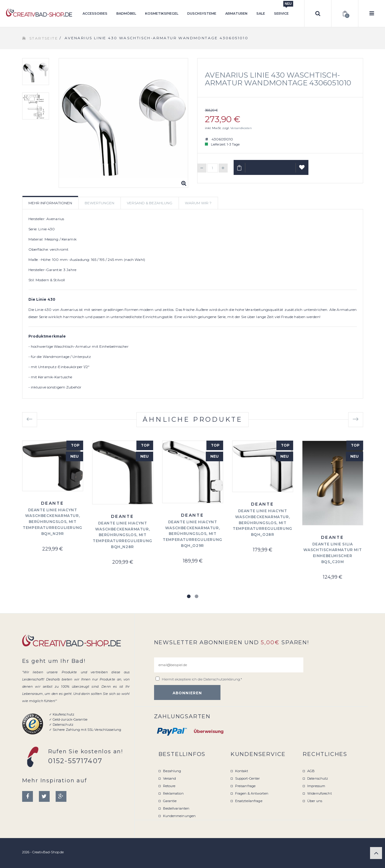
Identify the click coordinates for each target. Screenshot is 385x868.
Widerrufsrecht (319, 793)
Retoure (169, 786)
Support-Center (248, 778)
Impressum (316, 786)
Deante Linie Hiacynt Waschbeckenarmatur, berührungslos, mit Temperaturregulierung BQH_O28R (262, 523)
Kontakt (242, 771)
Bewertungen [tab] (99, 203)
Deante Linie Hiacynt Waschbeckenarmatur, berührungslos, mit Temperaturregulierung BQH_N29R (52, 522)
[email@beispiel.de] (229, 665)
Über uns (315, 801)
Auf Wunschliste (302, 170)
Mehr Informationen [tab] (50, 203)
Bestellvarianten (176, 808)
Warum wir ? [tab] (198, 203)
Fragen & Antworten (252, 793)
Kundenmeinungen (179, 816)
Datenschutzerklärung (222, 679)
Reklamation (173, 793)
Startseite (44, 38)
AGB (311, 771)
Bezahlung (172, 771)
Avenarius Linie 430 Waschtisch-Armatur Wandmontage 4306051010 (278, 79)
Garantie (170, 801)
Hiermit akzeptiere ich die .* (202, 679)
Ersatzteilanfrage (249, 801)
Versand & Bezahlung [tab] (150, 203)
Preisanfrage (245, 786)
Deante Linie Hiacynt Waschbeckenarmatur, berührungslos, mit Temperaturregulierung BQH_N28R (122, 535)
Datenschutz (318, 778)
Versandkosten (241, 128)
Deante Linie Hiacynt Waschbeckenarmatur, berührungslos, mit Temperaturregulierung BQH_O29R (192, 534)
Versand (170, 778)
